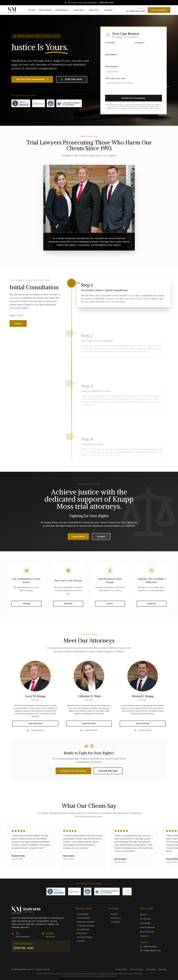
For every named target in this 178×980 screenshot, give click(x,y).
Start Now (68, 604)
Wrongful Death (83, 929)
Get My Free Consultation (133, 98)
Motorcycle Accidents (85, 922)
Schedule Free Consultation (73, 771)
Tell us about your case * (116, 78)
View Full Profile (35, 723)
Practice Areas (63, 10)
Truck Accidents (83, 918)
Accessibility (151, 969)
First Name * (110, 43)
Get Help (26, 604)
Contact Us (144, 936)
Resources (95, 10)
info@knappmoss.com (150, 950)
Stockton (113, 914)
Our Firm (32, 10)
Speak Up (152, 604)
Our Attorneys (146, 919)
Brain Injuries (81, 933)
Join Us (110, 604)
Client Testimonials (147, 927)
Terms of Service (137, 969)
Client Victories (45, 10)
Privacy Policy (121, 969)
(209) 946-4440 (106, 3)
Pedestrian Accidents (85, 926)
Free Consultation (159, 10)
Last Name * (140, 43)
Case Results (145, 923)
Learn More (78, 536)
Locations (109, 10)
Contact (18, 323)
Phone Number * (112, 66)
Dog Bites (80, 941)
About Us (144, 915)
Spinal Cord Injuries (84, 937)
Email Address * (112, 55)
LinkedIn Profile (35, 730)
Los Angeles (114, 922)
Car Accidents (82, 914)
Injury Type (80, 10)
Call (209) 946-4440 (108, 771)
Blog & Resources (147, 932)
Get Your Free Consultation (32, 79)
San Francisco (115, 918)
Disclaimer (163, 969)
